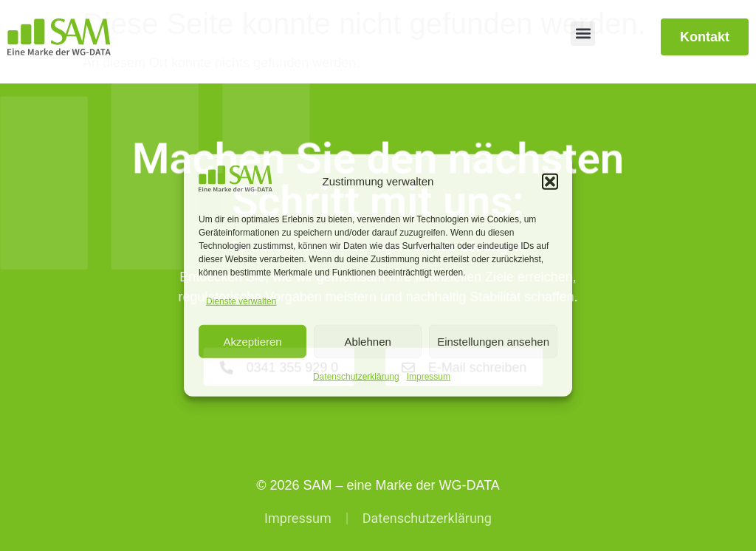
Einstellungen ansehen (493, 342)
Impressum (429, 377)
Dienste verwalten (241, 301)
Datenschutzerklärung (356, 377)
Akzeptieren (252, 342)
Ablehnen (367, 342)
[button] (550, 182)
